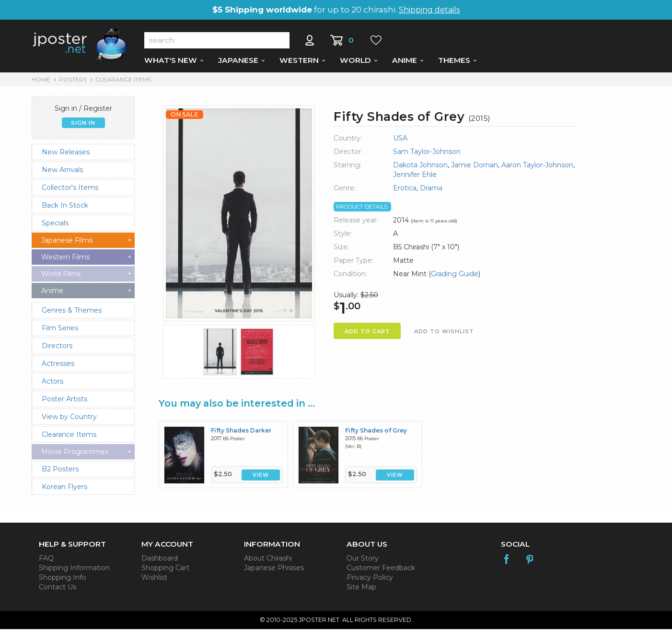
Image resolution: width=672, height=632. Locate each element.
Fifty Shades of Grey (376, 433)
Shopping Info (63, 580)
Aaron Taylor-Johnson (537, 168)
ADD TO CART (367, 334)
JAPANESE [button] (242, 63)
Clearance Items (123, 82)
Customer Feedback (381, 571)
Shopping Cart (165, 571)
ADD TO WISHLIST (444, 334)
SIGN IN (83, 126)
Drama (431, 191)
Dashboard (160, 561)
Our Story (363, 561)
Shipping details (429, 10)
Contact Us (58, 590)
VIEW (261, 478)
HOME (41, 82)
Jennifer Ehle (415, 177)
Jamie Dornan (475, 168)
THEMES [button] (458, 63)
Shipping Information (74, 571)
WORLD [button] (359, 63)
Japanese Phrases (274, 571)
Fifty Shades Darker (241, 433)
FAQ (46, 561)
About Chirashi (268, 561)
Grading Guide (455, 277)
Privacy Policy (370, 580)
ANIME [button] (408, 63)
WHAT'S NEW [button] (174, 63)
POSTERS (73, 82)
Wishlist (154, 580)
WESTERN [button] (302, 63)
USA (400, 141)
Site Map (361, 590)
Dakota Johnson (420, 168)
